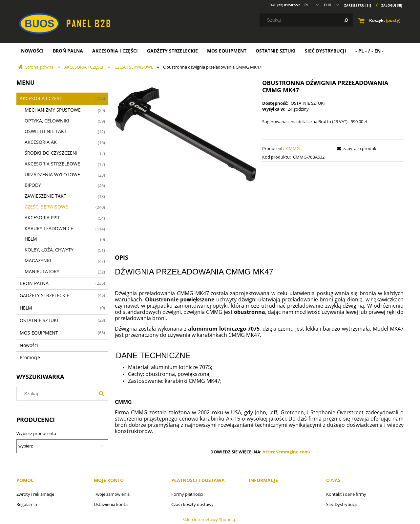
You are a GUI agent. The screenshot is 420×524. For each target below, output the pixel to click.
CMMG (293, 148)
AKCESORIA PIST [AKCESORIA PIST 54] (42, 218)
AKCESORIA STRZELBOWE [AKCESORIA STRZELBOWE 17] (52, 164)
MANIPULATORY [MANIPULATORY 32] (42, 271)
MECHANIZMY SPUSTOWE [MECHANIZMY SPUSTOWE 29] (53, 110)
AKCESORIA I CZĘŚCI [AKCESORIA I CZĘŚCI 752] (42, 98)
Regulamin (27, 504)
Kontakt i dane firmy (346, 494)
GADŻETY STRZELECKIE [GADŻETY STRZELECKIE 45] (44, 295)
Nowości (29, 345)
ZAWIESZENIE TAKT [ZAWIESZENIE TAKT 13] (45, 196)
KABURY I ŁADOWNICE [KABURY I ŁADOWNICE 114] (49, 228)
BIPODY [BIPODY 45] (33, 185)
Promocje (30, 357)
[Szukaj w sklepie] (308, 20)
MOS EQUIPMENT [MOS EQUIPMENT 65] (39, 333)
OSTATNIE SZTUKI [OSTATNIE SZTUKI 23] (39, 320)
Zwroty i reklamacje (35, 494)
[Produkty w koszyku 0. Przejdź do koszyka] (380, 20)
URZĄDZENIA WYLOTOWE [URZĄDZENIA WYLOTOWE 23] (52, 175)
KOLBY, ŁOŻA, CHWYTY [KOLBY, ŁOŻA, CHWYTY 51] (49, 250)
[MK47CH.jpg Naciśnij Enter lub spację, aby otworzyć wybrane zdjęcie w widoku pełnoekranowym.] (186, 134)
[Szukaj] (346, 20)
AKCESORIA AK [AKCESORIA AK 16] (41, 142)
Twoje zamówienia (112, 494)
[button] (356, 148)
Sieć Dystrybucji (341, 504)
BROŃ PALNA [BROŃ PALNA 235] (34, 283)
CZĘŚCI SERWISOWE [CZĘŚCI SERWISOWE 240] (46, 207)
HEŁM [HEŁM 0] (31, 239)
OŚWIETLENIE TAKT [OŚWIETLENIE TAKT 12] (46, 131)
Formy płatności (187, 494)
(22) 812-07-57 (289, 5)
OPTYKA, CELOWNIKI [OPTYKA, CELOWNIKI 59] (47, 121)
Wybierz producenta (36, 433)
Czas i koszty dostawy (192, 504)
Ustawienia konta (111, 504)
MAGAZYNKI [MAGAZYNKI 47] (38, 261)
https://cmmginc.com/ (286, 452)
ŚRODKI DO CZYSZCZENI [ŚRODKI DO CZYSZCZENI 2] (51, 153)
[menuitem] (32, 51)
